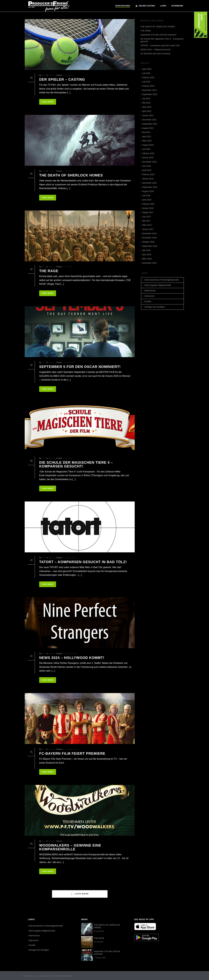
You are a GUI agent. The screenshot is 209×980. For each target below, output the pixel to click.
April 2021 (147, 136)
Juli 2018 (146, 196)
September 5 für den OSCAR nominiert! (80, 367)
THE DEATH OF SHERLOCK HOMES (71, 175)
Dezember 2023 (149, 90)
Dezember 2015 (149, 263)
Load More (80, 894)
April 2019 (147, 170)
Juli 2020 (146, 149)
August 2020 (148, 145)
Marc (44, 75)
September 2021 (150, 124)
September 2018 (150, 187)
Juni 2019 (147, 166)
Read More (48, 102)
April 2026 (147, 69)
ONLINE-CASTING (145, 6)
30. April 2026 (68, 171)
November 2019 (149, 162)
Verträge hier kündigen (155, 307)
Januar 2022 (148, 115)
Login (163, 6)
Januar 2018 (148, 208)
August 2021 (148, 128)
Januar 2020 (148, 158)
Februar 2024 (148, 86)
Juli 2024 (146, 82)
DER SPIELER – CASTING (62, 79)
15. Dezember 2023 (70, 654)
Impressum (149, 296)
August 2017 (148, 212)
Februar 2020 (148, 153)
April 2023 (147, 107)
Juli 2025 (146, 73)
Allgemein (52, 75)
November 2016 (149, 238)
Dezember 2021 (149, 120)
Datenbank (177, 6)
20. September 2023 (70, 749)
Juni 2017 (147, 217)
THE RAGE (49, 271)
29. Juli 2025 (67, 267)
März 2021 (147, 141)
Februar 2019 (148, 174)
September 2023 (150, 94)
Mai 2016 (146, 250)
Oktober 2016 (148, 242)
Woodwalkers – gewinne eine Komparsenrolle (70, 847)
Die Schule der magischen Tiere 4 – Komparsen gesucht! (76, 464)
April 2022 (147, 111)
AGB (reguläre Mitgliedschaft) (158, 285)
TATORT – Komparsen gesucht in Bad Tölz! (83, 562)
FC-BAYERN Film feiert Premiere (72, 753)
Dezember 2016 (149, 233)
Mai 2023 (146, 103)
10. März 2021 (68, 75)
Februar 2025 (148, 77)
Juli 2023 (146, 99)
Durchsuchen (123, 6)
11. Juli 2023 (67, 841)
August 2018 (148, 191)
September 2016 (150, 246)
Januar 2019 (148, 179)
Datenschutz (150, 291)
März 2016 (147, 259)
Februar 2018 (148, 204)
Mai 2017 (146, 221)
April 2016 (147, 255)
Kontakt (148, 301)
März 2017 (147, 225)
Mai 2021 (146, 132)
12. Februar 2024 (69, 558)
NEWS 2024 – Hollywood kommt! (72, 658)
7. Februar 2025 (69, 363)
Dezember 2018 (149, 183)
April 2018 (147, 200)
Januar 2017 (148, 229)
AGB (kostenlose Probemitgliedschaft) (161, 280)
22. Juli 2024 (67, 458)
